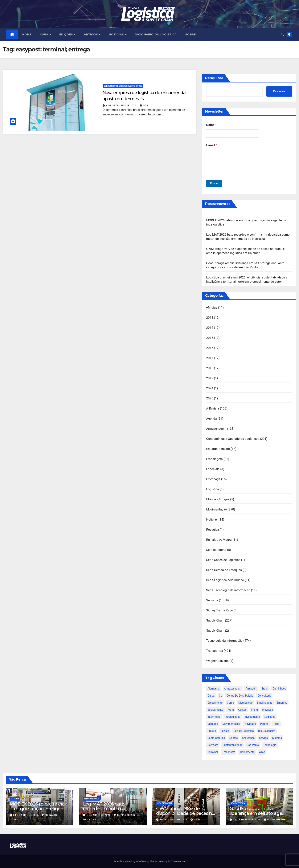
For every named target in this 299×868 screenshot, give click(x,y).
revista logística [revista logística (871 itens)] (244, 731)
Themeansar (178, 861)
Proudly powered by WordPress (131, 861)
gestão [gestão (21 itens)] (242, 710)
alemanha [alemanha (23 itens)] (213, 689)
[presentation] (235, 177)
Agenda (211, 419)
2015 (210, 338)
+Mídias (212, 308)
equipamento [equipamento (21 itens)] (215, 710)
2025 (210, 398)
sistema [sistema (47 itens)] (277, 738)
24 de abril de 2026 (26, 815)
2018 (210, 368)
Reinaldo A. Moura (219, 540)
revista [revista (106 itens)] (225, 731)
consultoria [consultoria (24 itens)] (264, 696)
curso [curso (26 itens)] (230, 703)
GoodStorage (275, 820)
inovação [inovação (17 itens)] (268, 710)
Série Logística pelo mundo (225, 580)
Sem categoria (216, 550)
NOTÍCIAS (117, 34)
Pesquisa (213, 530)
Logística (213, 489)
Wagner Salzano (217, 661)
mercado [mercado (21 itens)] (213, 724)
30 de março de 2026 (174, 820)
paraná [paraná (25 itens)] (264, 724)
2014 (210, 328)
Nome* (211, 125)
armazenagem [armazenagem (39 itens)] (233, 689)
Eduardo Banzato (218, 449)
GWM (195, 820)
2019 (210, 378)
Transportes (215, 651)
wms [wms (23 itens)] (262, 752)
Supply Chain (215, 620)
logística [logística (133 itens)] (270, 717)
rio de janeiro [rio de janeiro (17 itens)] (267, 731)
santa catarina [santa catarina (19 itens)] (216, 738)
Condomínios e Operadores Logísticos (123, 86)
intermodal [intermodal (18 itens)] (214, 717)
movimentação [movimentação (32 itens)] (231, 724)
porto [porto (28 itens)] (276, 724)
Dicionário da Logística (156, 34)
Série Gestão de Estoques (224, 570)
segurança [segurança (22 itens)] (248, 738)
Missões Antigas (218, 499)
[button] (282, 34)
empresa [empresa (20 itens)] (282, 703)
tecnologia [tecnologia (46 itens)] (270, 745)
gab (144, 106)
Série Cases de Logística (223, 560)
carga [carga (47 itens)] (211, 696)
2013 (210, 318)
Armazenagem (216, 429)
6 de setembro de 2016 (122, 106)
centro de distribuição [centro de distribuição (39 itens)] (240, 696)
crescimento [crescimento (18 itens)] (215, 703)
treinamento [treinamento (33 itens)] (247, 752)
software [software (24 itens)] (213, 745)
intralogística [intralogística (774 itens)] (233, 717)
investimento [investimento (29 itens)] (252, 717)
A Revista (213, 408)
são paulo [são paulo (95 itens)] (253, 745)
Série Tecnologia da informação (228, 590)
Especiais (213, 469)
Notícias (212, 520)
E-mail (212, 145)
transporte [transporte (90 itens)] (229, 752)
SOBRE (190, 34)
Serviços (212, 600)
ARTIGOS (91, 34)
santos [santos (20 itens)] (233, 738)
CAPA (45, 34)
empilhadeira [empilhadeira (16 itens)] (265, 703)
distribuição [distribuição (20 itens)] (245, 703)
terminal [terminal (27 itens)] (213, 752)
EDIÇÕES (67, 34)
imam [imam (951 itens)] (254, 710)
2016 (210, 348)
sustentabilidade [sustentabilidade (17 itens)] (232, 745)
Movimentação (217, 509)
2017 (210, 358)
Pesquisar (214, 78)
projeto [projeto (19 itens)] (212, 731)
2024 (210, 388)
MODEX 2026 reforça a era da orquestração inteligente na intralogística (39, 809)
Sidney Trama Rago (219, 610)
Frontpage (213, 479)
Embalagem (214, 459)
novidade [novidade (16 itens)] (250, 724)
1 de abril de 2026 (99, 815)
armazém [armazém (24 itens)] (251, 689)
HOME (27, 34)
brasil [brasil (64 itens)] (265, 689)
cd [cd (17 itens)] (221, 696)
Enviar (214, 184)
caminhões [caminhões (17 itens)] (279, 689)
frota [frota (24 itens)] (231, 710)
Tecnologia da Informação (224, 641)
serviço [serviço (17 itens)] (263, 738)
